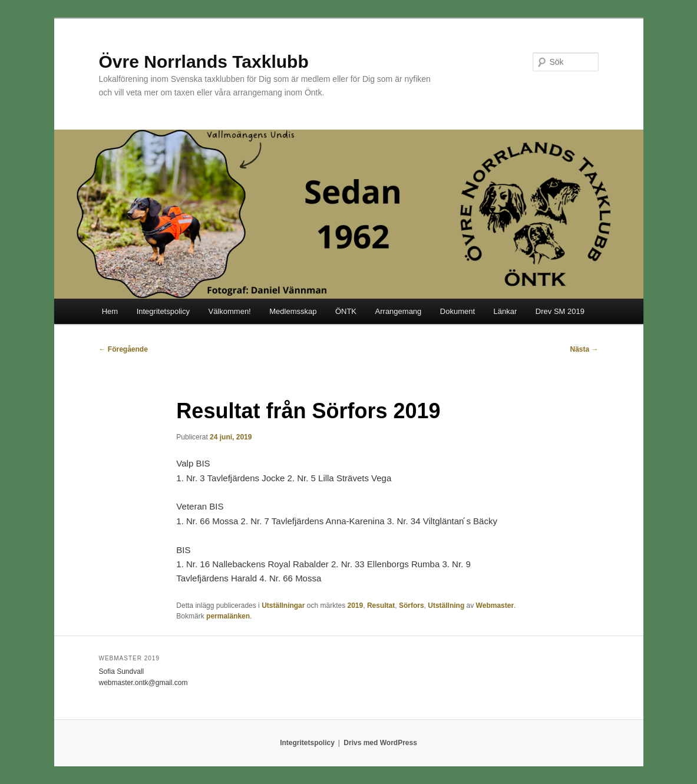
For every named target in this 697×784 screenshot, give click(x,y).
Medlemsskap (293, 311)
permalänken (228, 616)
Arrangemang (399, 311)
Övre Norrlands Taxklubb (204, 62)
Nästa (584, 349)
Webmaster (495, 606)
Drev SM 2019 (560, 311)
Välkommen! (229, 311)
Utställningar (283, 606)
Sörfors (412, 606)
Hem (110, 311)
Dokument (457, 311)
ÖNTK (346, 311)
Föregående (123, 349)
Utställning (446, 606)
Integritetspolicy (163, 311)
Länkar (506, 311)
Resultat (381, 606)
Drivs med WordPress (380, 743)
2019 (356, 606)
